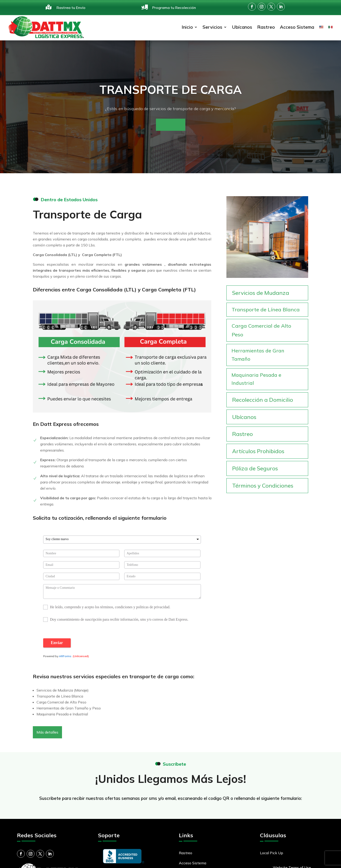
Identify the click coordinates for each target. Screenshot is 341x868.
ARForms (65, 656)
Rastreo (266, 27)
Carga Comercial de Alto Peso (261, 330)
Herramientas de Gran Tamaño (258, 355)
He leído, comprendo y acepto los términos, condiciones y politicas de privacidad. (110, 607)
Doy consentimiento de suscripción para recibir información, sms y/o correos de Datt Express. (119, 620)
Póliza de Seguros (255, 468)
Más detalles (47, 732)
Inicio (187, 27)
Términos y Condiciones (263, 486)
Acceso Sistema (297, 27)
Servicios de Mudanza (261, 293)
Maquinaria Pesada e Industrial (256, 379)
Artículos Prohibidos (258, 451)
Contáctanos (171, 125)
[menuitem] (321, 27)
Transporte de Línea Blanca (266, 310)
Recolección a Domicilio (263, 400)
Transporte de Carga (171, 90)
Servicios (212, 27)
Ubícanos (242, 27)
